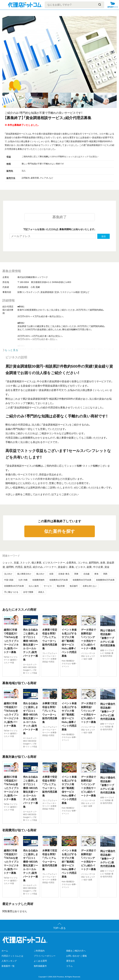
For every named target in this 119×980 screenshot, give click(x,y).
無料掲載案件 (40, 966)
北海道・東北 (64, 574)
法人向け (8, 574)
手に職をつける (11, 592)
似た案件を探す (60, 531)
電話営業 (61, 586)
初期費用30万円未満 (82, 580)
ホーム (5, 951)
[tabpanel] (59, 54)
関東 (76, 574)
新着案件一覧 (8, 966)
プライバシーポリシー (45, 956)
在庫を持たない (90, 586)
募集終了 (59, 217)
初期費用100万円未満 (14, 586)
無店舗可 (74, 586)
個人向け (40, 574)
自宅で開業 (28, 592)
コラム (69, 966)
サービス (48, 586)
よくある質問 (40, 961)
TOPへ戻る (60, 928)
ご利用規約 (39, 951)
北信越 (86, 574)
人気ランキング (9, 961)
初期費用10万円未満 (59, 580)
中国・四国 (9, 580)
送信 (104, 236)
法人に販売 (34, 586)
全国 (51, 574)
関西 (105, 574)
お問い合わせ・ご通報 (76, 956)
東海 (96, 574)
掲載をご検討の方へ (76, 951)
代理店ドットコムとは (12, 956)
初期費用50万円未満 (105, 580)
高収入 (41, 592)
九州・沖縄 (23, 580)
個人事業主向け (24, 574)
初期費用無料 (38, 580)
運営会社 (71, 961)
